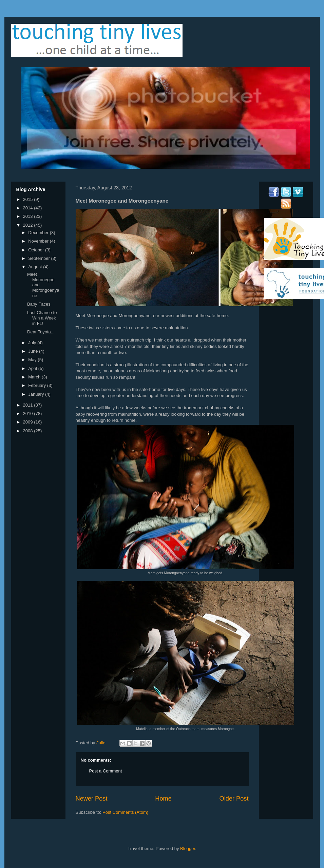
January (37, 394)
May (33, 360)
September (40, 258)
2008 (29, 431)
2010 (29, 414)
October (37, 250)
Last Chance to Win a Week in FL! (42, 318)
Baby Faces (39, 304)
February (38, 385)
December (39, 233)
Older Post (234, 799)
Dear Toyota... (41, 332)
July (33, 343)
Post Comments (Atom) (125, 812)
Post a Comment (106, 771)
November (39, 241)
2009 (29, 422)
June (34, 351)
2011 (29, 405)
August (36, 267)
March (35, 377)
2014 (29, 208)
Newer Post (92, 799)
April (33, 368)
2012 (29, 225)
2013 (29, 216)
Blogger (188, 849)
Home (163, 799)
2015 (29, 199)
